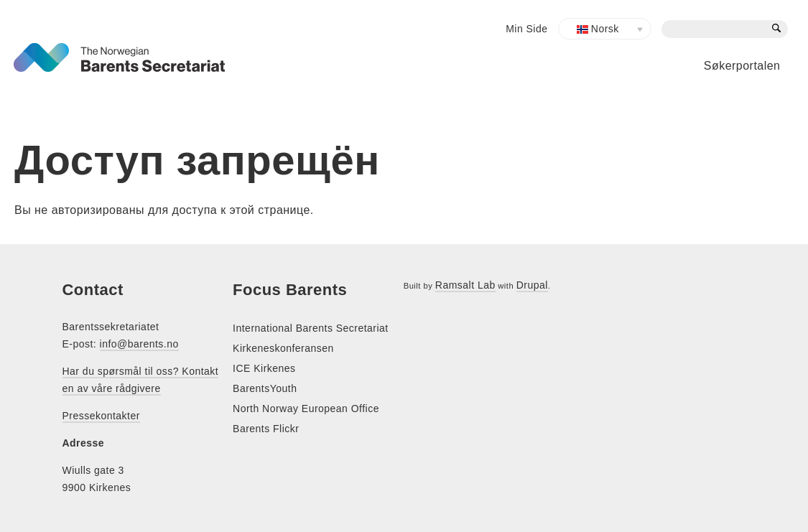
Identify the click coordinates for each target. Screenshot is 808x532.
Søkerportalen (742, 66)
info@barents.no (139, 344)
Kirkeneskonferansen (283, 348)
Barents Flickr (266, 429)
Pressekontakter (101, 416)
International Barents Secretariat (311, 328)
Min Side (526, 29)
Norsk (598, 29)
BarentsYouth (265, 388)
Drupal (532, 285)
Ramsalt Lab (465, 285)
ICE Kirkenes (264, 368)
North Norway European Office (306, 409)
